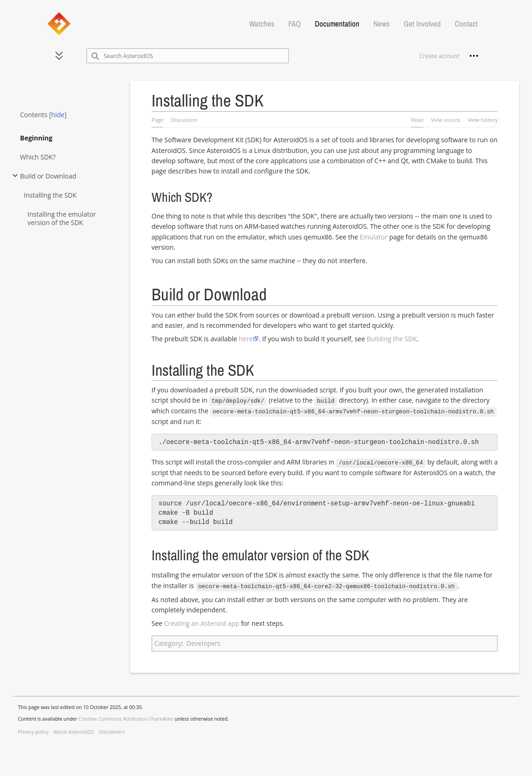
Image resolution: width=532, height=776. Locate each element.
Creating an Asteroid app (202, 622)
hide (58, 115)
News (382, 24)
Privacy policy (33, 730)
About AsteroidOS (74, 730)
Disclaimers (112, 730)
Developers (204, 642)
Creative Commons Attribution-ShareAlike (126, 717)
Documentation (337, 24)
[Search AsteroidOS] (188, 56)
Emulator (373, 237)
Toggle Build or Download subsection (15, 179)
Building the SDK (392, 339)
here (246, 339)
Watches (262, 24)
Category (168, 642)
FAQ (295, 24)
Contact (466, 24)
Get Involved (422, 24)
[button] (59, 56)
